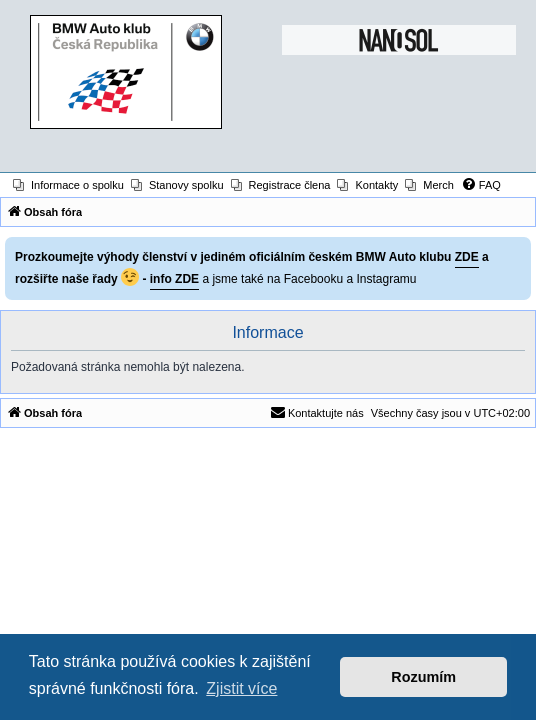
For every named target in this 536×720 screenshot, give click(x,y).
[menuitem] (68, 185)
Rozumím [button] (423, 677)
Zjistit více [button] (241, 688)
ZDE (467, 257)
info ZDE (174, 279)
